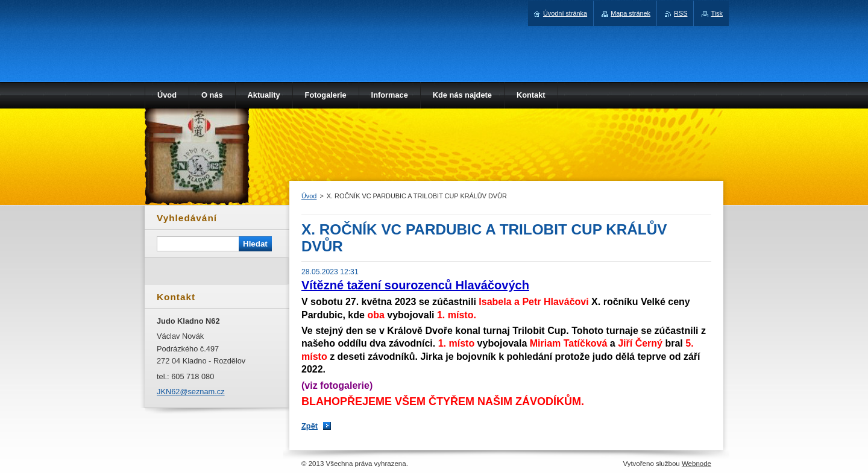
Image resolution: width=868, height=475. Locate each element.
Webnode (697, 464)
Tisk (717, 13)
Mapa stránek (631, 13)
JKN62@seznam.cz (191, 392)
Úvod (309, 196)
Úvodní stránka (565, 13)
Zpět (310, 426)
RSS (681, 13)
